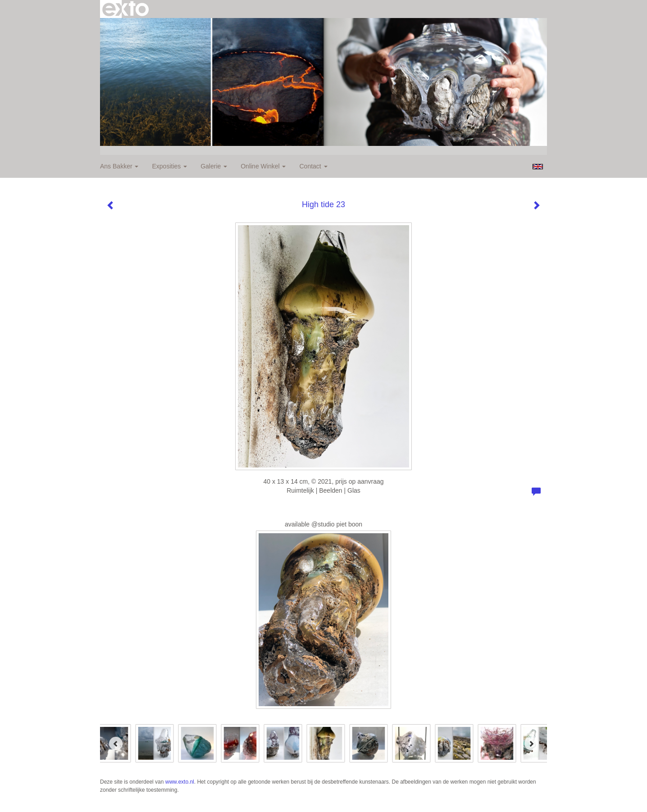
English (538, 167)
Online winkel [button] (263, 166)
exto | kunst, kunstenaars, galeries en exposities (125, 9)
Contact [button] (313, 166)
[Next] (531, 744)
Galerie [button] (214, 166)
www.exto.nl (180, 782)
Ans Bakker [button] (119, 166)
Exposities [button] (169, 166)
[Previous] (116, 744)
